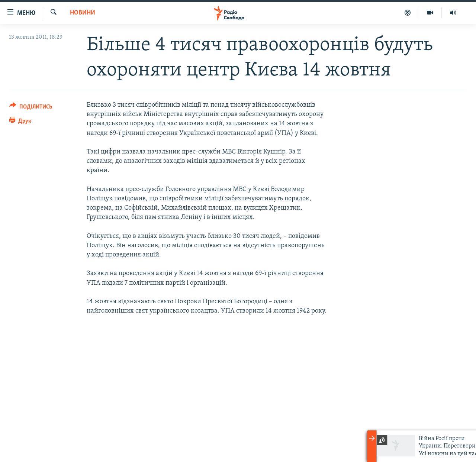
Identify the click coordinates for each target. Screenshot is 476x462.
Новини (83, 13)
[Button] (31, 108)
